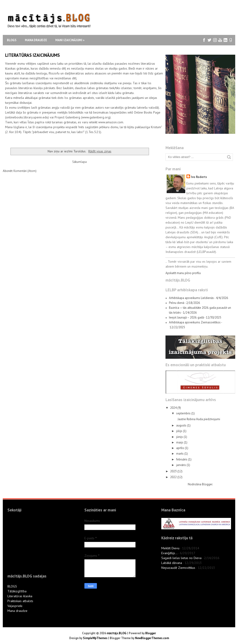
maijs (180, 442)
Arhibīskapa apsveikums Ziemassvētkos (195, 322)
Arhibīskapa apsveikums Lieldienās (191, 298)
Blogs (12, 40)
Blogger (207, 484)
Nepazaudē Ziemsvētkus (178, 568)
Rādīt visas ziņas (100, 151)
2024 (174, 408)
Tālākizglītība (17, 591)
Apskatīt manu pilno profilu (183, 273)
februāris (182, 459)
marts (180, 454)
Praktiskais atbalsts (20, 601)
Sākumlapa (79, 162)
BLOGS (12, 586)
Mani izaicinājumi (70, 40)
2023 (174, 471)
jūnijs (180, 437)
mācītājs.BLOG (117, 633)
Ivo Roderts (199, 177)
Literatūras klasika (20, 596)
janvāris (181, 465)
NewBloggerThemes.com (152, 638)
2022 (174, 477)
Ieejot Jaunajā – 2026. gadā (186, 317)
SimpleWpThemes (95, 638)
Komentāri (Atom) (25, 171)
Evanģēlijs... (169, 553)
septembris (184, 413)
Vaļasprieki (15, 606)
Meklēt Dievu (170, 548)
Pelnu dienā (177, 303)
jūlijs (180, 431)
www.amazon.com (111, 122)
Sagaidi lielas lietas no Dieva (181, 558)
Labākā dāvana (172, 563)
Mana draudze (36, 40)
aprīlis (180, 448)
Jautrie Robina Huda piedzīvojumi (199, 419)
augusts (182, 425)
